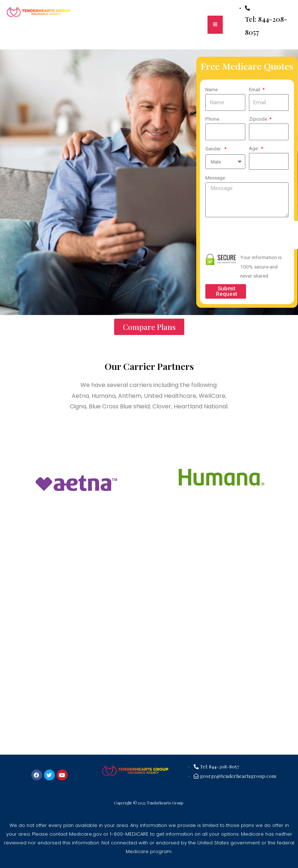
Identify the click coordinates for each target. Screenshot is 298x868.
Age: (254, 148)
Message (215, 178)
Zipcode (259, 119)
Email (255, 89)
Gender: (214, 149)
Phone (212, 119)
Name (212, 89)
